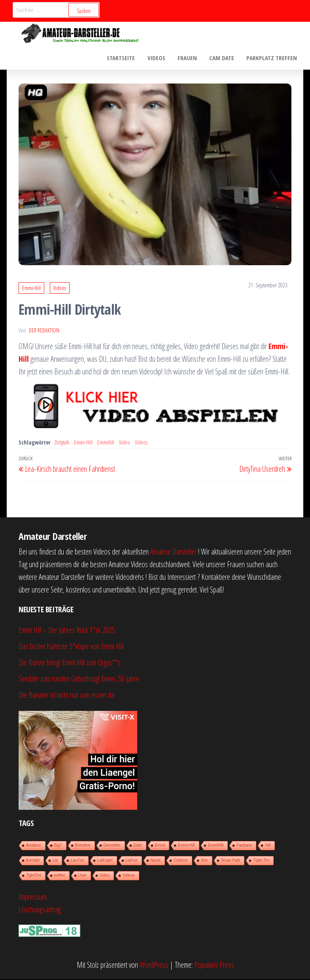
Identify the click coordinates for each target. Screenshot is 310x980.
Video (125, 443)
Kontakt (33, 861)
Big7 (58, 846)
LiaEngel (105, 861)
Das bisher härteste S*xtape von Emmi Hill (71, 647)
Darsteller (112, 846)
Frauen (188, 58)
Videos (158, 58)
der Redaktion (44, 331)
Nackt (156, 861)
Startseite (123, 58)
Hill (268, 846)
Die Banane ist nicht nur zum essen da (66, 695)
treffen (60, 876)
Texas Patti (231, 861)
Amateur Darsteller (173, 552)
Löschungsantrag (40, 910)
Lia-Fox (77, 861)
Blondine (83, 846)
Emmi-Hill (31, 289)
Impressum (32, 897)
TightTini (34, 876)
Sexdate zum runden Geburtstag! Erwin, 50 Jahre (79, 679)
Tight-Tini (261, 861)
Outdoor (181, 861)
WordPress (154, 966)
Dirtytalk (62, 443)
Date (138, 846)
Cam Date (222, 58)
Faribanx (244, 846)
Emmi (160, 846)
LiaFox (132, 861)
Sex (204, 861)
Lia (55, 861)
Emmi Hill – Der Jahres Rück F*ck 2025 (67, 630)
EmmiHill (106, 443)
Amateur (34, 846)
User (82, 876)
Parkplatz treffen (272, 58)
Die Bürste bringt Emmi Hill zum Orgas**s (70, 663)
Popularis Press (214, 966)
